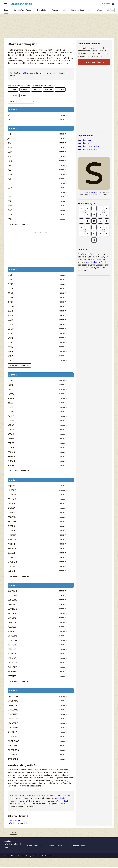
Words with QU (86, 140)
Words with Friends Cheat (13, 846)
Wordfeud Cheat (33, 846)
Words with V (85, 143)
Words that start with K (89, 146)
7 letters (13, 95)
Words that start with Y (89, 149)
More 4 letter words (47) (19, 365)
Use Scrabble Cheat (94, 62)
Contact (6, 856)
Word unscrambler (49, 856)
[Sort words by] (21, 101)
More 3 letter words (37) (19, 224)
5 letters (48, 90)
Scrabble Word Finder (57, 801)
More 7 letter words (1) (19, 681)
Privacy (28, 856)
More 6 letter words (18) (19, 576)
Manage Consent (17, 856)
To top (13, 833)
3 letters (25, 90)
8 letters (25, 95)
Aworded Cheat (77, 846)
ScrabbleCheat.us (21, 4)
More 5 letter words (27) (19, 471)
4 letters (37, 90)
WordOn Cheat (55, 846)
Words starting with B (18, 823)
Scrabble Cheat (27, 73)
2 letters (13, 90)
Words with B (15, 820)
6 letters (60, 90)
